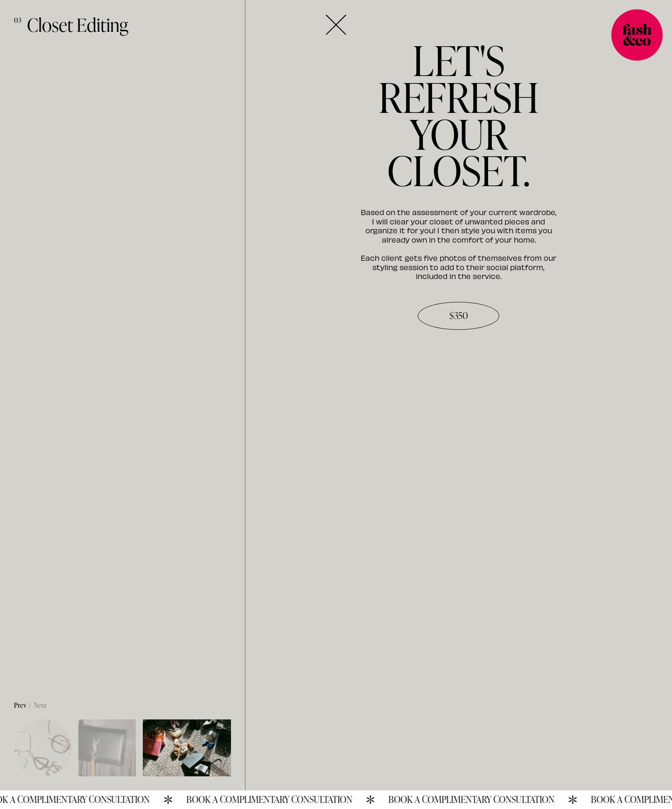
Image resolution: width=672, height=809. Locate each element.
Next (40, 705)
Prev (20, 705)
